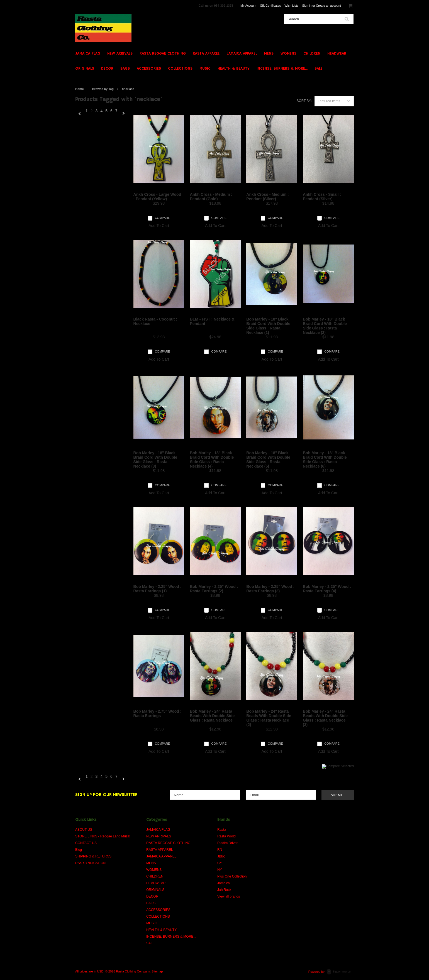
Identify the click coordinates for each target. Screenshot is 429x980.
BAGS (125, 69)
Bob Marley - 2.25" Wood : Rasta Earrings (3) (270, 589)
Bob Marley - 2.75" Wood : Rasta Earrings (158, 713)
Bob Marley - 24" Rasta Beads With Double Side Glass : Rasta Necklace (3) (325, 718)
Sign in (307, 6)
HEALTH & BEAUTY (234, 69)
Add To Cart (159, 226)
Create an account (328, 6)
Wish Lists (291, 6)
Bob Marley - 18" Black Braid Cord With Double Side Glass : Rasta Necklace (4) (212, 460)
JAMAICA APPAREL (242, 53)
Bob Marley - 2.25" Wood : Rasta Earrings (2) (214, 589)
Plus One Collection (232, 876)
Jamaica (224, 883)
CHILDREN (312, 53)
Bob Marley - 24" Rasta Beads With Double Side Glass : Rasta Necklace (212, 716)
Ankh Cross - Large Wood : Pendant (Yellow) (157, 197)
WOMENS (288, 53)
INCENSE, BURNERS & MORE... (282, 69)
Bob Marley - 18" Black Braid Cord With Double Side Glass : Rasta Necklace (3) (155, 460)
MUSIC (205, 69)
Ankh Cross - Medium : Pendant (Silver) (267, 197)
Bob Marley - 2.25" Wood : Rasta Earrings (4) (327, 589)
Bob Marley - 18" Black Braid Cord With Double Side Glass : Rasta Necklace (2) (325, 326)
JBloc (221, 856)
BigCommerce (341, 972)
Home (80, 89)
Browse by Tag (103, 89)
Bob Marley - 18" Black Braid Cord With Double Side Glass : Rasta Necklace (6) (325, 460)
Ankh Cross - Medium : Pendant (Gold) (211, 197)
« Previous (80, 114)
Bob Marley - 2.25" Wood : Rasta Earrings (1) (158, 589)
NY (220, 870)
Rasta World (226, 836)
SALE (319, 69)
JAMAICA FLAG (88, 53)
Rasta (222, 830)
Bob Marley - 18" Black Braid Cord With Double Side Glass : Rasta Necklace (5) (268, 460)
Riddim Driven (228, 843)
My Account (248, 6)
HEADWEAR (337, 53)
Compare (163, 218)
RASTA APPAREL (206, 53)
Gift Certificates (270, 6)
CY (220, 863)
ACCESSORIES (149, 69)
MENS (269, 53)
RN (220, 850)
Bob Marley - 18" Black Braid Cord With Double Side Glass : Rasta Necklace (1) (268, 326)
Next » (124, 114)
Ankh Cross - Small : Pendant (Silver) (322, 197)
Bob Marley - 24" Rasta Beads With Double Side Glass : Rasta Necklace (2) (269, 718)
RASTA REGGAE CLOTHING (163, 53)
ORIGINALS (85, 69)
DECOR (107, 69)
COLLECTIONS (180, 69)
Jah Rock (224, 890)
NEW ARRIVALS (120, 53)
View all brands (229, 896)
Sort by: (304, 101)
